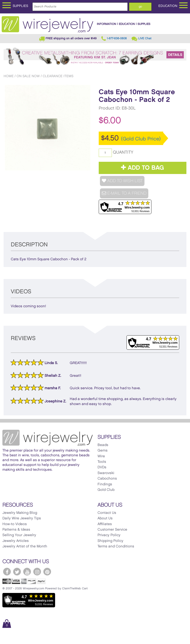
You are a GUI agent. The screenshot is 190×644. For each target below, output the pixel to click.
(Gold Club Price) (141, 139)
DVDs (102, 467)
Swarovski (106, 473)
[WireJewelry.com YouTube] (27, 572)
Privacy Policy (109, 535)
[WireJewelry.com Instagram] (37, 572)
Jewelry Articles (16, 541)
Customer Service (112, 530)
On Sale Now (28, 76)
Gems (103, 451)
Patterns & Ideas (16, 530)
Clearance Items (58, 76)
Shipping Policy (110, 541)
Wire (101, 456)
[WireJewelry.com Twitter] (17, 572)
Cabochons (107, 479)
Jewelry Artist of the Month (25, 546)
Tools (102, 462)
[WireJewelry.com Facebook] (7, 572)
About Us (105, 518)
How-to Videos (15, 524)
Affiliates (105, 524)
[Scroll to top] (6, 640)
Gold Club (106, 490)
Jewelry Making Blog (20, 513)
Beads (103, 445)
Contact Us (107, 513)
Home (9, 76)
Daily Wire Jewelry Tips (22, 518)
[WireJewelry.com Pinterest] (47, 572)
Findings (105, 484)
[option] (48, 128)
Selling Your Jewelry (19, 535)
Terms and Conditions (116, 546)
